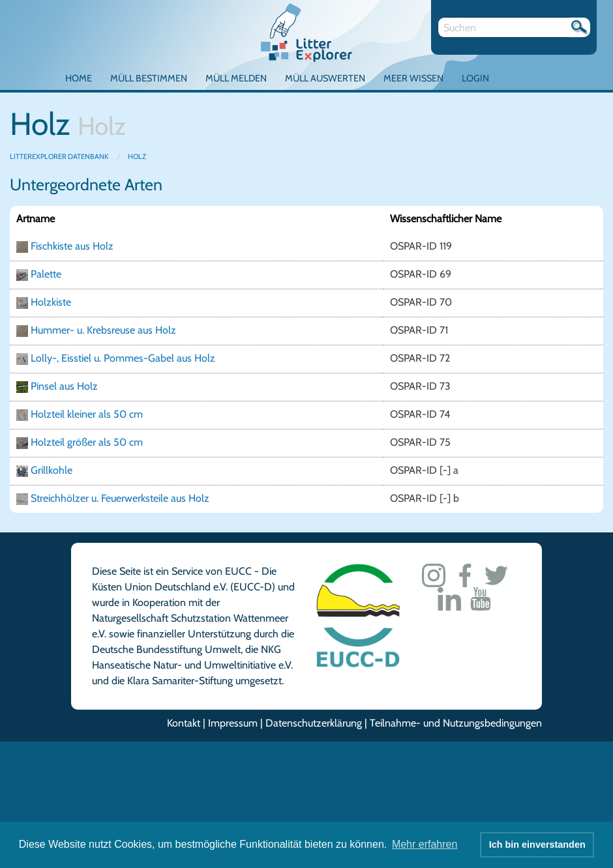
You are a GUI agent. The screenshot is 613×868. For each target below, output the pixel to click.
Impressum (233, 723)
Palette (46, 274)
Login (475, 78)
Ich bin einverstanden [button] (537, 845)
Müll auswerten (325, 78)
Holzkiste (51, 302)
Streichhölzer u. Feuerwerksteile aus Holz (120, 498)
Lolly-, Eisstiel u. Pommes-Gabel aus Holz (123, 358)
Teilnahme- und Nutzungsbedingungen (456, 723)
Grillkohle (52, 470)
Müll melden (236, 78)
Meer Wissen (413, 78)
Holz (137, 156)
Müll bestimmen (149, 78)
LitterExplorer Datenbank (60, 156)
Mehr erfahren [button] (425, 844)
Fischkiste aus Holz (72, 246)
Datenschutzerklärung (314, 723)
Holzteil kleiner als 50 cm (87, 414)
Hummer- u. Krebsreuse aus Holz (103, 330)
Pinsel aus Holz (64, 386)
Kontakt (184, 723)
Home (79, 78)
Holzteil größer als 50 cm (87, 442)
